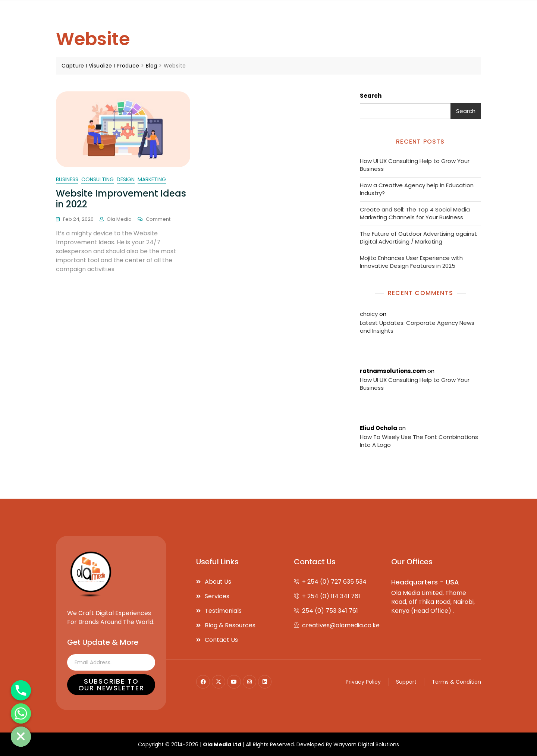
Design (126, 179)
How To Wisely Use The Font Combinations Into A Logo (419, 440)
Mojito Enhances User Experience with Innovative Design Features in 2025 (411, 262)
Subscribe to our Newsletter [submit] (111, 684)
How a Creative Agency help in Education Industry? (417, 189)
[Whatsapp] (21, 713)
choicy (369, 313)
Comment (158, 219)
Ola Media (119, 219)
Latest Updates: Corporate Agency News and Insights (417, 326)
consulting (98, 179)
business (67, 179)
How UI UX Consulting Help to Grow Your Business (415, 165)
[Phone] (21, 690)
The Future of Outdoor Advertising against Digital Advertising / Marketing (418, 238)
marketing (152, 179)
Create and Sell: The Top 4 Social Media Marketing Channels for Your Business (415, 213)
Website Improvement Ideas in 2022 (121, 199)
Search (371, 96)
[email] (111, 662)
